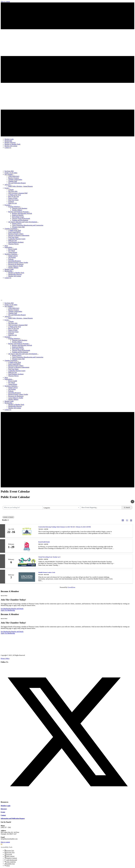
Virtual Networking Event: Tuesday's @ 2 (49, 557)
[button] (132, 502)
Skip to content (5, 2)
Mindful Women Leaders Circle (47, 572)
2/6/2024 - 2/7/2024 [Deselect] (8, 517)
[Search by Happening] (101, 508)
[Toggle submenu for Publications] (13, 248)
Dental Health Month (44, 542)
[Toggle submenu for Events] (9, 189)
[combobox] (61, 508)
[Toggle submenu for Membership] (13, 271)
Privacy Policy (5, 658)
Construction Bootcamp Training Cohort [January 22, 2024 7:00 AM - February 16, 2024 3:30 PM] (64, 527)
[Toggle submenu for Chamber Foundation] (18, 229)
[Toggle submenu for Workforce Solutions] (18, 255)
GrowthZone (71, 587)
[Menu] (1, 300)
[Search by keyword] (23, 508)
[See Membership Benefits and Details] (12, 609)
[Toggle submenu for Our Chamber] (13, 175)
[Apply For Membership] (8, 610)
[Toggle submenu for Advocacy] (11, 185)
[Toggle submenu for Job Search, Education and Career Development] (38, 222)
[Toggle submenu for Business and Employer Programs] (29, 212)
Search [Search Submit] (127, 507)
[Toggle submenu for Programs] (11, 205)
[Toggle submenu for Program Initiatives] (21, 207)
